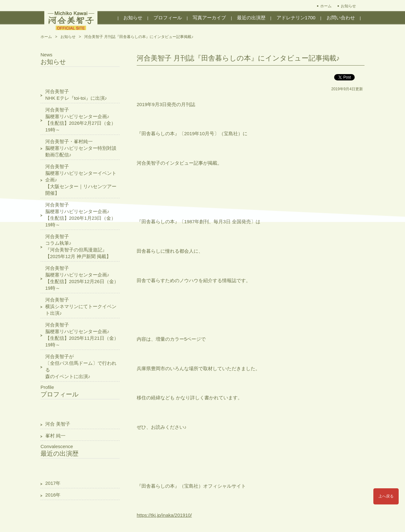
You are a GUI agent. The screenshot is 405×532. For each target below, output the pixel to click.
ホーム (326, 6)
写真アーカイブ (209, 18)
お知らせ (348, 6)
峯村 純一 (55, 436)
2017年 (53, 483)
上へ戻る (386, 496)
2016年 (53, 495)
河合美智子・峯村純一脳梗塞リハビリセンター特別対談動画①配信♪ (81, 148)
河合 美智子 (58, 424)
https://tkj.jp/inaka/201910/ (164, 515)
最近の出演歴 (251, 18)
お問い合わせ (341, 18)
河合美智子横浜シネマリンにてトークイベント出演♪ (81, 306)
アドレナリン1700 (296, 18)
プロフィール (168, 18)
